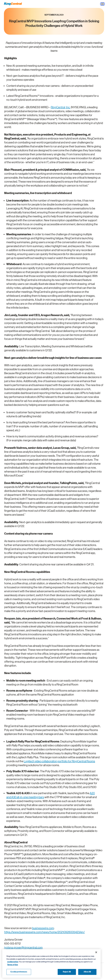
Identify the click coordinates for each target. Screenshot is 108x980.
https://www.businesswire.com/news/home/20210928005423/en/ (45, 932)
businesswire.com (43, 928)
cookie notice (13, 962)
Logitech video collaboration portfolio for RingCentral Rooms (59, 761)
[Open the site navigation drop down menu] (102, 4)
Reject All (67, 972)
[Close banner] (96, 952)
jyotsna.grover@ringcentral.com (23, 948)
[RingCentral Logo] (13, 4)
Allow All (87, 972)
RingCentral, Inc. (61, 107)
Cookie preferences (19, 972)
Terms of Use (13, 965)
